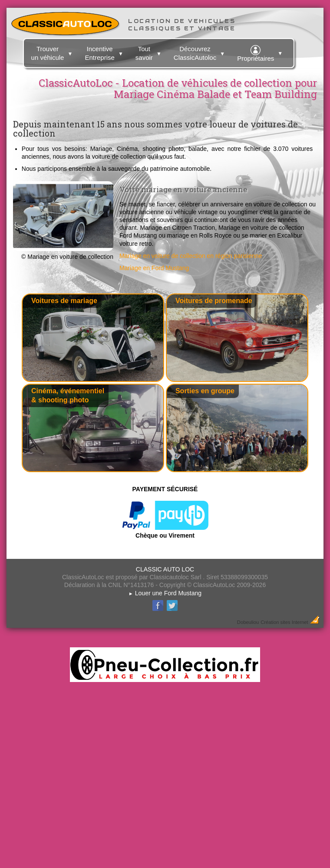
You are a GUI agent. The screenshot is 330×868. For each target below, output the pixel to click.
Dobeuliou (248, 622)
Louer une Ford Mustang (165, 593)
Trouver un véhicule (53, 52)
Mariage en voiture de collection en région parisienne (191, 256)
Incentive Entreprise (105, 52)
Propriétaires (261, 52)
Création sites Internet (284, 622)
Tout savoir (150, 52)
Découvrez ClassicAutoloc (200, 52)
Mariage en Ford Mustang (154, 268)
